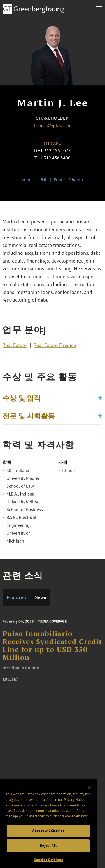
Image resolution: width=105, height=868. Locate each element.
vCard (27, 180)
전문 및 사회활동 (29, 418)
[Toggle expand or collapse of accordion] (100, 400)
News (40, 597)
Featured (16, 597)
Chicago (53, 143)
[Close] (89, 796)
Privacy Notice (75, 808)
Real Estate (15, 346)
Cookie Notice (23, 814)
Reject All (48, 854)
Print (58, 180)
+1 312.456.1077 (54, 150)
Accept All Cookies (48, 839)
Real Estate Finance (55, 346)
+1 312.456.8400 (54, 158)
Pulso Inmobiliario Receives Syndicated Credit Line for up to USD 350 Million (52, 651)
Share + (76, 180)
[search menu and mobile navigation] (100, 9)
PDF (43, 180)
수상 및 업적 (22, 400)
